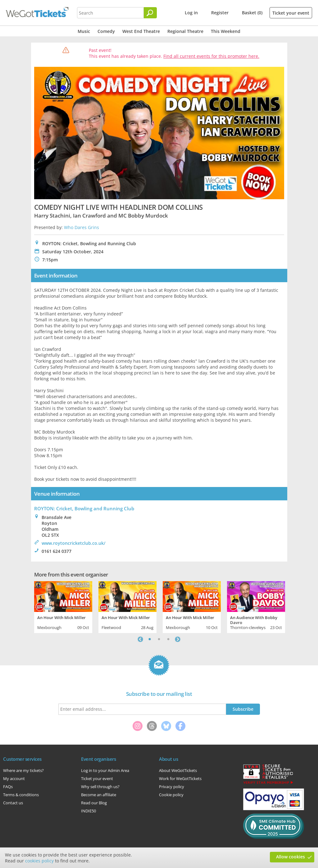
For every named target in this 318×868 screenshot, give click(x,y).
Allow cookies (291, 857)
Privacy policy (172, 787)
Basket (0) (252, 13)
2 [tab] (159, 639)
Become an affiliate (99, 795)
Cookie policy (171, 795)
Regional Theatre (185, 31)
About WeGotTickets (178, 770)
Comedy (106, 31)
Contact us (13, 803)
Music (84, 31)
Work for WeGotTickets (180, 778)
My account (14, 778)
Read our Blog (94, 803)
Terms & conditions (21, 795)
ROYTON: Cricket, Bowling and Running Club (84, 508)
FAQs (8, 787)
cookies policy (39, 861)
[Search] (150, 13)
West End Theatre (141, 31)
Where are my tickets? (23, 770)
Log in (191, 13)
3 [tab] (168, 639)
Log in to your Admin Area (105, 770)
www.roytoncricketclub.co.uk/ (73, 543)
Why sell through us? (100, 787)
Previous (140, 639)
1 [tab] (150, 639)
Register (220, 13)
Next (178, 639)
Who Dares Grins (82, 227)
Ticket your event (291, 13)
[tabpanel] (63, 606)
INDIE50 (89, 811)
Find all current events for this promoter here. (211, 56)
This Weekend (226, 31)
